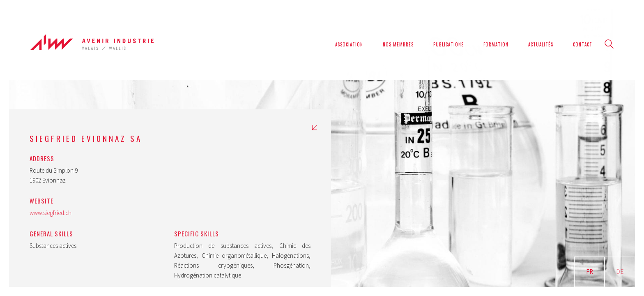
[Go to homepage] (92, 44)
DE (620, 272)
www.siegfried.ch (51, 213)
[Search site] (609, 45)
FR (590, 272)
